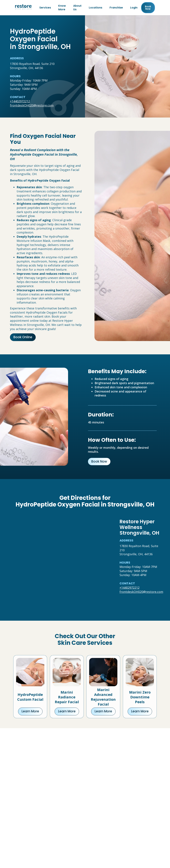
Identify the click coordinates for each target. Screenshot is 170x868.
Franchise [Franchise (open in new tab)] (116, 8)
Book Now (99, 461)
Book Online (23, 337)
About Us (77, 8)
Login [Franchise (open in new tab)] (134, 8)
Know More (62, 8)
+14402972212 (20, 101)
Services (45, 8)
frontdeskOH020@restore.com (32, 105)
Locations (96, 8)
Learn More (30, 711)
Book (148, 8)
